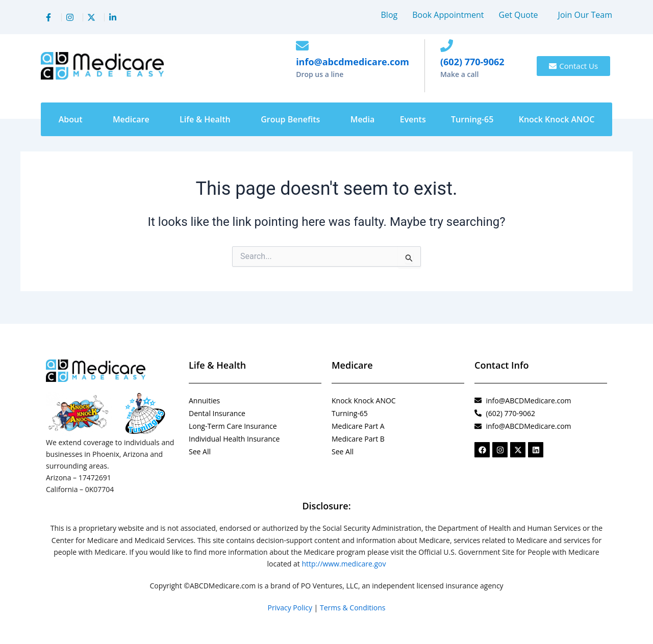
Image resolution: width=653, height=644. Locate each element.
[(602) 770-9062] (447, 46)
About (71, 119)
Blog (390, 15)
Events (413, 119)
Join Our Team (585, 15)
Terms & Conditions (353, 608)
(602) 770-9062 (472, 62)
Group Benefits (290, 119)
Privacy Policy (290, 608)
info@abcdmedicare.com (353, 62)
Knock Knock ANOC (557, 119)
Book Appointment (448, 15)
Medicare (131, 119)
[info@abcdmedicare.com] (302, 46)
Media (363, 119)
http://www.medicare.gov (344, 564)
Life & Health (205, 119)
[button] (521, 15)
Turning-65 (472, 119)
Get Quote (519, 15)
